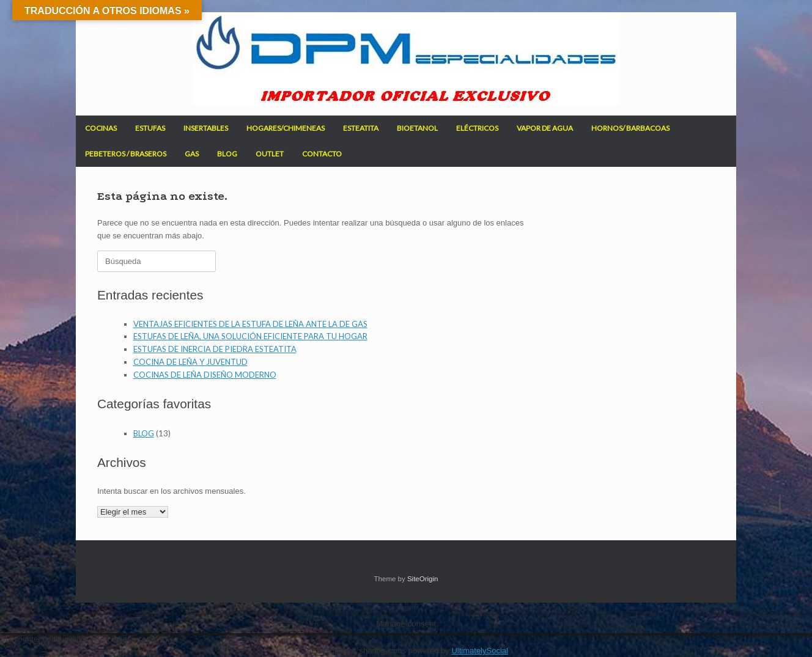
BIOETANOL (417, 128)
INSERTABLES (206, 128)
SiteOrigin (423, 579)
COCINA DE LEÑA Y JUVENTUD (190, 362)
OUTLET (270, 154)
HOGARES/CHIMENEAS (286, 128)
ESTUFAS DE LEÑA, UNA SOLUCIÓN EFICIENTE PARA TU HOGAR (250, 336)
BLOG (227, 154)
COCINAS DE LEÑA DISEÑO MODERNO (205, 375)
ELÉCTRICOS (477, 128)
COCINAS (101, 128)
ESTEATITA (361, 128)
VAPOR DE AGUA (545, 128)
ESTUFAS (150, 128)
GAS (192, 154)
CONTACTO (322, 154)
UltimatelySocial (479, 651)
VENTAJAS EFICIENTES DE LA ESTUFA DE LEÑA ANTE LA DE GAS (250, 324)
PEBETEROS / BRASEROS (126, 154)
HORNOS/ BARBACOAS (630, 128)
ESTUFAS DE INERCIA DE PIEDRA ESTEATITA (215, 349)
